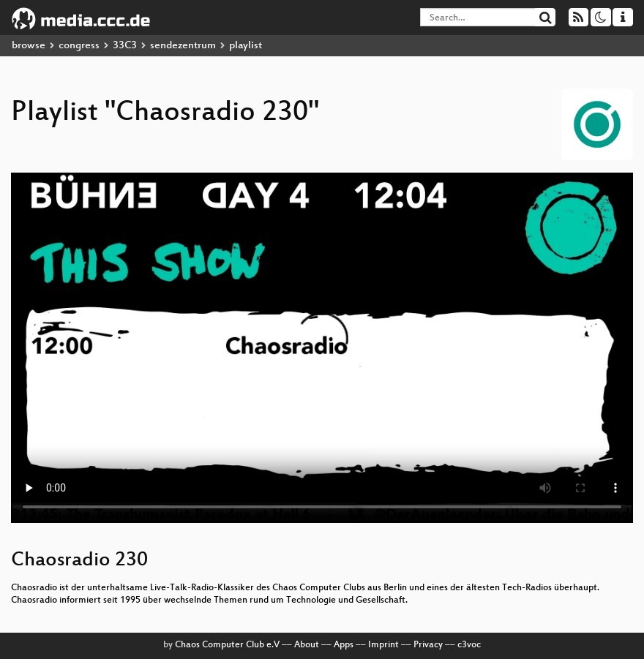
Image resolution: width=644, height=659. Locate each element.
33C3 (125, 46)
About (307, 645)
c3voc (469, 645)
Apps (344, 645)
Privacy (428, 645)
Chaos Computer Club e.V (227, 645)
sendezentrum (183, 46)
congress (79, 46)
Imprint (383, 645)
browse (29, 46)
